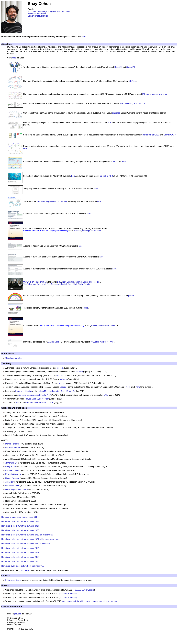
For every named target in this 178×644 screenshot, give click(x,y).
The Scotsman (53, 284)
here (84, 37)
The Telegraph (30, 284)
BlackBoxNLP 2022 (151, 135)
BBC (59, 282)
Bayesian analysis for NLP (37, 399)
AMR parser (54, 342)
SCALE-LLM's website (84, 590)
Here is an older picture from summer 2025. (20, 521)
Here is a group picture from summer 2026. (20, 517)
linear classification (23, 391)
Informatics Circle (13, 580)
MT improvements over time (155, 94)
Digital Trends (84, 284)
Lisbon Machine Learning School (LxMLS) (56, 391)
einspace (116, 113)
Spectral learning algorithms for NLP (35, 395)
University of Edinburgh (38, 16)
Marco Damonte (12, 486)
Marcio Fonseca (12, 444)
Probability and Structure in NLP (39, 403)
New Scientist (68, 282)
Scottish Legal (82, 282)
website (78, 231)
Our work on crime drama (34, 282)
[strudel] (18, 614)
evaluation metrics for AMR (102, 342)
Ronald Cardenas (13, 448)
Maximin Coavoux (13, 474)
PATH (127, 387)
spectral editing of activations (132, 103)
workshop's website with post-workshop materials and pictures (90, 601)
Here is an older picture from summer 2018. (20, 553)
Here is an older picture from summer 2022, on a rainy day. (27, 535)
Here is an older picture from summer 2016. (20, 561)
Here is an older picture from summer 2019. (20, 548)
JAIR (109, 123)
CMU (106, 395)
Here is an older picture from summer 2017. (20, 557)
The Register (95, 282)
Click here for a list (13, 358)
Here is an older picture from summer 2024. (20, 526)
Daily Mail (41, 284)
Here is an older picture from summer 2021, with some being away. (31, 539)
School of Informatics (37, 14)
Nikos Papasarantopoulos (17, 489)
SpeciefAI (131, 67)
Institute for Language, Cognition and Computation (50, 11)
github (131, 296)
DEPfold (132, 81)
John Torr (9, 482)
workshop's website (68, 594)
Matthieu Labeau (13, 470)
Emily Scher (11, 467)
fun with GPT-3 (106, 176)
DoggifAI (118, 67)
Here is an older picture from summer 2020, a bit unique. (26, 544)
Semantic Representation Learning (52, 201)
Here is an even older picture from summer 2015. (23, 566)
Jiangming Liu (11, 463)
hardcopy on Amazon (91, 231)
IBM (18, 403)
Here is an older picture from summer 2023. (20, 530)
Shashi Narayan (12, 478)
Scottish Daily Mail (69, 284)
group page (24, 570)
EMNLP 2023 (170, 135)
